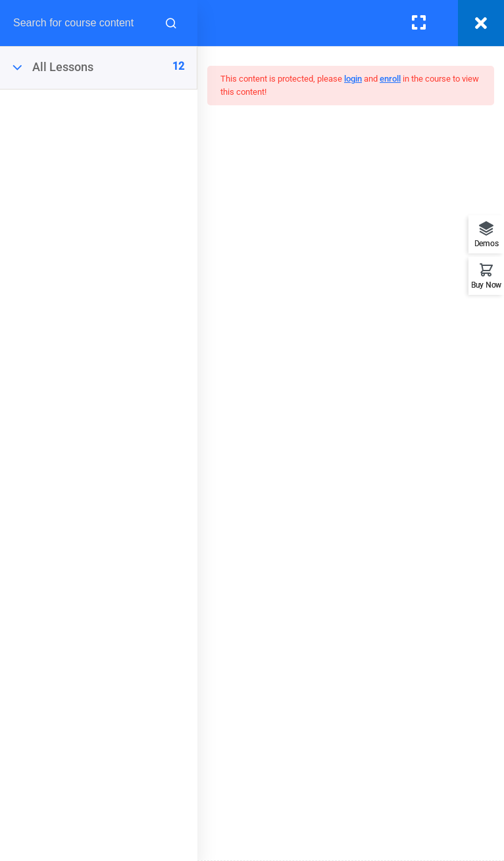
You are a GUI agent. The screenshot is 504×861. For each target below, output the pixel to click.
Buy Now (486, 285)
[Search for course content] (171, 23)
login (353, 79)
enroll (390, 79)
